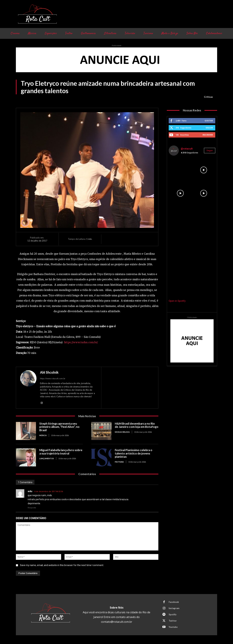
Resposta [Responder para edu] (32, 508)
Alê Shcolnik (49, 372)
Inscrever (208, 135)
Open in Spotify (177, 301)
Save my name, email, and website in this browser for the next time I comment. (62, 565)
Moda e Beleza (122, 432)
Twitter (173, 621)
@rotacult (187, 149)
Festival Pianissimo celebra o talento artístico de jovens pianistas (134, 453)
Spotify (173, 615)
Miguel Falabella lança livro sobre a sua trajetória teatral (61, 452)
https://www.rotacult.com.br (53, 378)
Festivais (119, 462)
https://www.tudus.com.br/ (81, 342)
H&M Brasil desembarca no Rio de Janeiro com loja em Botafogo (137, 425)
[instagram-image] (180, 170)
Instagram (174, 608)
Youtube (173, 627)
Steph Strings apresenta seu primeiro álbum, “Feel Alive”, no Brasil (60, 427)
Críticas (208, 97)
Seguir (209, 128)
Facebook (174, 602)
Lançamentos (47, 458)
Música (43, 435)
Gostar (209, 121)
